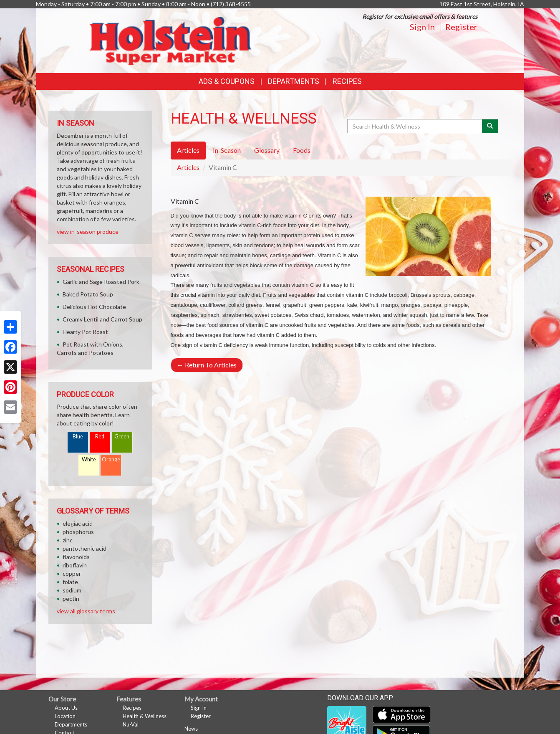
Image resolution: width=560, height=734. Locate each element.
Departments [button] (294, 81)
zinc (68, 540)
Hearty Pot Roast (85, 332)
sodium (72, 590)
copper (72, 573)
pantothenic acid (85, 548)
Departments (71, 724)
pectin (71, 599)
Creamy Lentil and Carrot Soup (102, 319)
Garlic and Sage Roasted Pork (101, 282)
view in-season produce (88, 232)
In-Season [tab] (227, 150)
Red (100, 437)
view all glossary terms (86, 611)
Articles (188, 167)
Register (461, 27)
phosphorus (78, 532)
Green (122, 437)
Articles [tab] (188, 150)
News (191, 729)
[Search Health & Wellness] (415, 126)
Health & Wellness (145, 716)
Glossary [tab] (267, 150)
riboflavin (75, 565)
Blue (78, 437)
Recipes (347, 81)
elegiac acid (78, 523)
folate (70, 582)
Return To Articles (207, 365)
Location (65, 716)
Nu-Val (131, 724)
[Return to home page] (170, 40)
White (89, 459)
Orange (111, 459)
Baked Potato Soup (88, 294)
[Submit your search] (490, 126)
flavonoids (76, 557)
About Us (66, 708)
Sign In (422, 27)
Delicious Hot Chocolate (94, 307)
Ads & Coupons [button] (227, 81)
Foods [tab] (302, 150)
